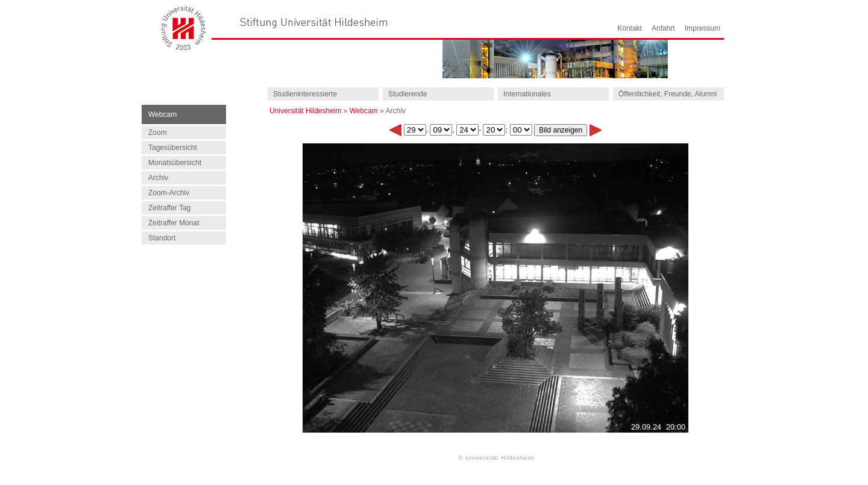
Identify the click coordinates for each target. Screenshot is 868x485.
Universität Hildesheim (305, 111)
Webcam (364, 111)
